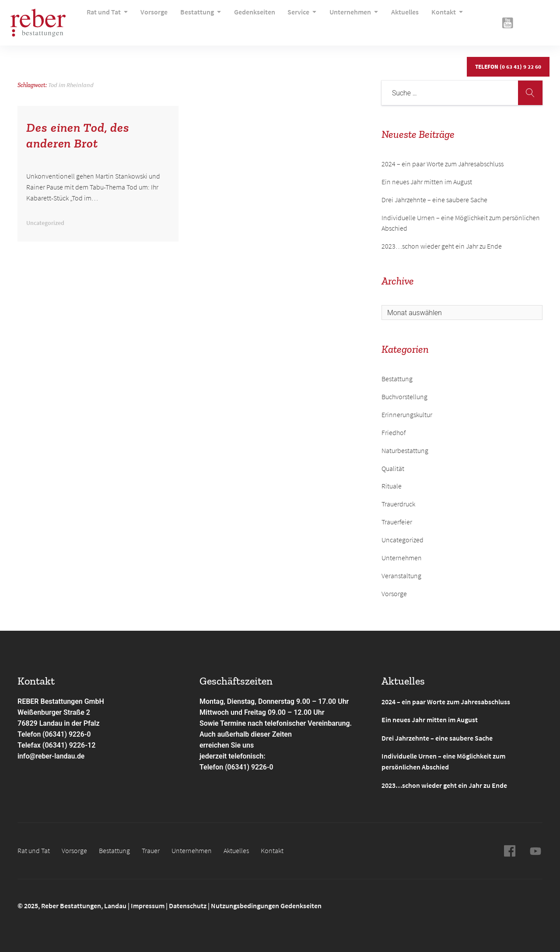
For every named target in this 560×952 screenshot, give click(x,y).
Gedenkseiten (248, 20)
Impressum (148, 905)
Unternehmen (344, 20)
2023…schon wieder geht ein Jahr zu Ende (442, 246)
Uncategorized (402, 540)
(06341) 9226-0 (249, 767)
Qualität (393, 468)
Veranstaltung (401, 576)
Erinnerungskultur (407, 415)
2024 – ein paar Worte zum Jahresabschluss (443, 164)
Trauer (151, 850)
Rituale (392, 486)
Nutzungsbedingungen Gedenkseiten (266, 905)
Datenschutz (188, 905)
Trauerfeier (397, 522)
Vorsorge (152, 20)
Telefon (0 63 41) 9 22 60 (508, 58)
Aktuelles (393, 20)
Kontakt (433, 20)
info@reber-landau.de (52, 756)
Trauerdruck (398, 504)
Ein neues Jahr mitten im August (427, 182)
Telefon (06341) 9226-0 (55, 734)
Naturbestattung (405, 450)
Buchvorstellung (404, 397)
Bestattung (197, 20)
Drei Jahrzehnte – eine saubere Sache (434, 200)
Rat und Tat (107, 20)
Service (294, 20)
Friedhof (394, 432)
